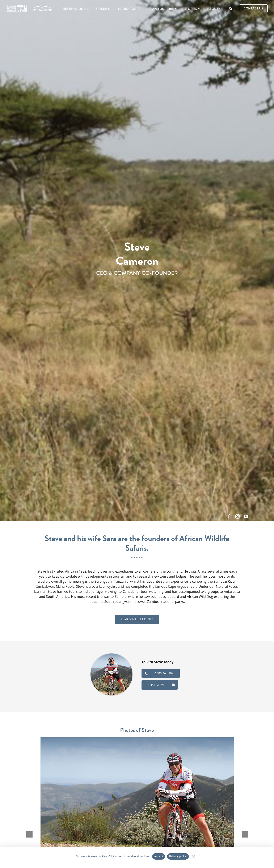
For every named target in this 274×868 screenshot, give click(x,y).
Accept (159, 856)
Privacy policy (178, 856)
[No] (193, 856)
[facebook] (229, 516)
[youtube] (246, 516)
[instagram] (237, 516)
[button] (29, 834)
